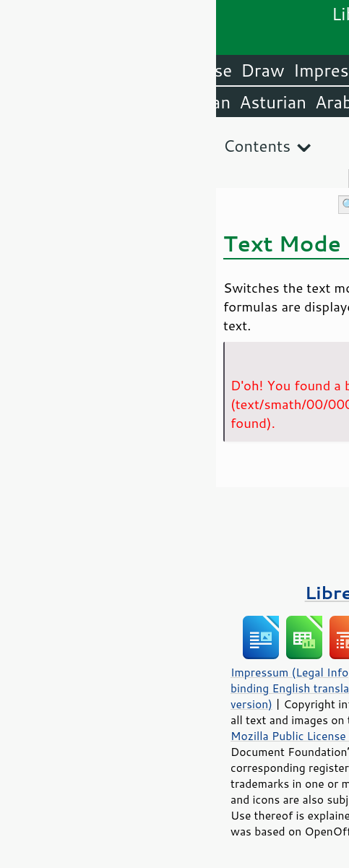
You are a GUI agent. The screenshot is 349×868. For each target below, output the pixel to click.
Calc (168, 70)
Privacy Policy (184, 672)
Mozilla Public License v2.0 (85, 736)
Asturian (57, 102)
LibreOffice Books (175, 592)
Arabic (124, 102)
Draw (46, 70)
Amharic (191, 102)
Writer (219, 70)
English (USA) (288, 102)
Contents (41, 146)
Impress (109, 70)
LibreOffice (300, 70)
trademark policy (220, 815)
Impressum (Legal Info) (76, 672)
